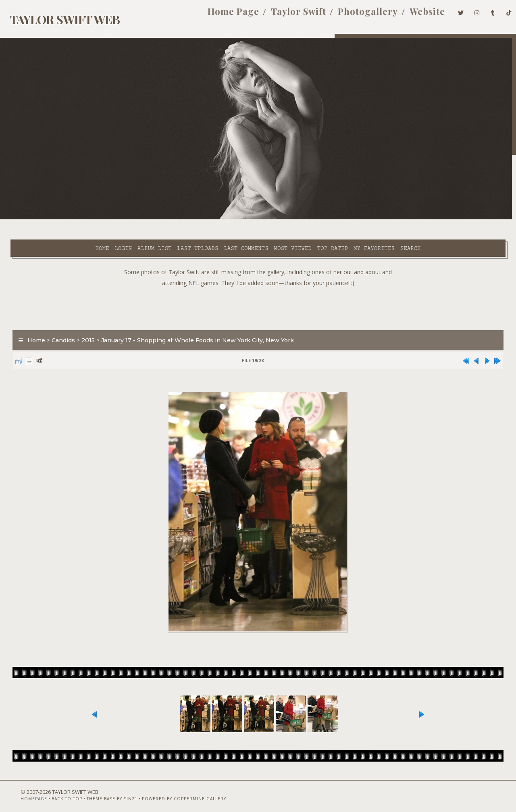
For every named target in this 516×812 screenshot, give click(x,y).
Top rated (263, 218)
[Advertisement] (258, 286)
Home (32, 218)
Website (414, 15)
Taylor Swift (285, 15)
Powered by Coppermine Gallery (169, 791)
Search (341, 218)
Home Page (220, 15)
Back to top (52, 791)
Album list (85, 218)
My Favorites (304, 218)
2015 (83, 320)
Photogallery (355, 15)
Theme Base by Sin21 (97, 791)
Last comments (176, 218)
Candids (58, 320)
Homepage (19, 791)
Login (53, 218)
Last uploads (128, 218)
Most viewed (223, 218)
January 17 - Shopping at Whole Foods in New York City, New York (192, 320)
